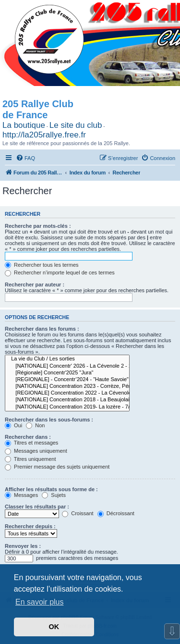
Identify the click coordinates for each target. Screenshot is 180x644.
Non (35, 425)
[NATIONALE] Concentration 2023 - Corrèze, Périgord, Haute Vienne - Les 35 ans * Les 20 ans (67, 386)
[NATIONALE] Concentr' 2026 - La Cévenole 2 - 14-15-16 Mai (67, 366)
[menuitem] (25, 158)
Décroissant (116, 513)
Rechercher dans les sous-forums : (49, 420)
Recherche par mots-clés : (38, 226)
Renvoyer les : (23, 546)
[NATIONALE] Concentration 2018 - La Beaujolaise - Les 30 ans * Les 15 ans (67, 400)
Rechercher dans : (28, 437)
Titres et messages (31, 443)
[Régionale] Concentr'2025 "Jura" (67, 373)
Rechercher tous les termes (42, 265)
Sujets (54, 495)
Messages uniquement (36, 451)
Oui (13, 425)
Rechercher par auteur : (35, 285)
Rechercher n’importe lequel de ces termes (60, 272)
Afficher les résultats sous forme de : (51, 489)
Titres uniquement (30, 459)
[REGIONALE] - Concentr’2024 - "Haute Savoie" (67, 380)
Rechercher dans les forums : (42, 329)
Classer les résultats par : (37, 507)
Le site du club (76, 125)
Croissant (78, 513)
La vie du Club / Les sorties (67, 359)
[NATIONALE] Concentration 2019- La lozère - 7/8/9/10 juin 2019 (67, 407)
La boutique (24, 125)
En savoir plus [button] (40, 602)
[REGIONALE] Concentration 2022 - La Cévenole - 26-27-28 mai (67, 393)
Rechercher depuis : (30, 526)
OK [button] (54, 627)
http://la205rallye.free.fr (44, 135)
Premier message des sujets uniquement (57, 467)
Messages (21, 495)
